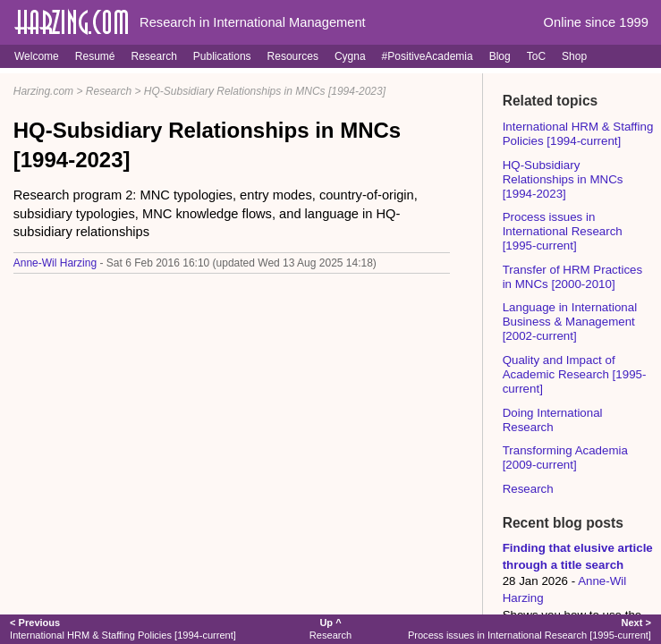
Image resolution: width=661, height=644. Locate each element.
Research (153, 56)
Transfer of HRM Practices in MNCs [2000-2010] (573, 277)
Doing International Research (553, 420)
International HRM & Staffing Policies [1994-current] (578, 134)
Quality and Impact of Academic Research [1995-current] (575, 374)
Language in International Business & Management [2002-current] (570, 322)
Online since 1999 (596, 22)
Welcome (37, 56)
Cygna (350, 56)
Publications (222, 56)
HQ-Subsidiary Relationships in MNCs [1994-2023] (265, 91)
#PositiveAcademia (428, 56)
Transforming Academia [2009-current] (565, 458)
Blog (500, 56)
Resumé (95, 56)
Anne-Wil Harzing (55, 263)
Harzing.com (43, 91)
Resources (293, 56)
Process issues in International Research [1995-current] (563, 231)
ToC (536, 56)
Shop (574, 56)
